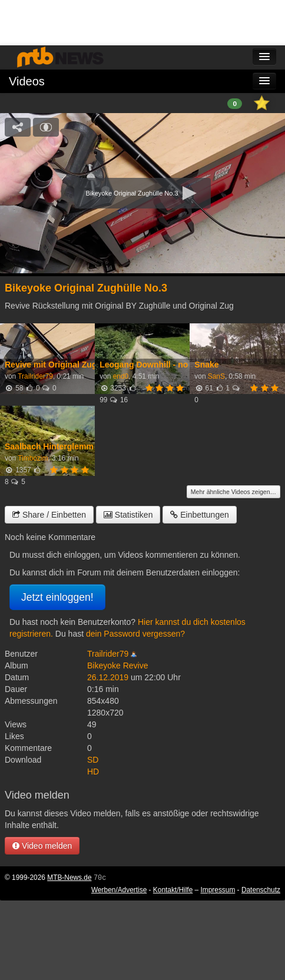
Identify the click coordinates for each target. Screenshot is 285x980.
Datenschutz (261, 890)
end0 (121, 376)
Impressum (218, 890)
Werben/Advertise (119, 890)
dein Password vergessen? (135, 634)
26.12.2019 (108, 677)
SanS (216, 376)
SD (93, 760)
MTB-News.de (69, 878)
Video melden (42, 846)
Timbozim (33, 458)
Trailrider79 (35, 376)
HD (93, 772)
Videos (27, 81)
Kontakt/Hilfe (173, 890)
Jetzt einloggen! (57, 597)
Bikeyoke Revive (118, 666)
